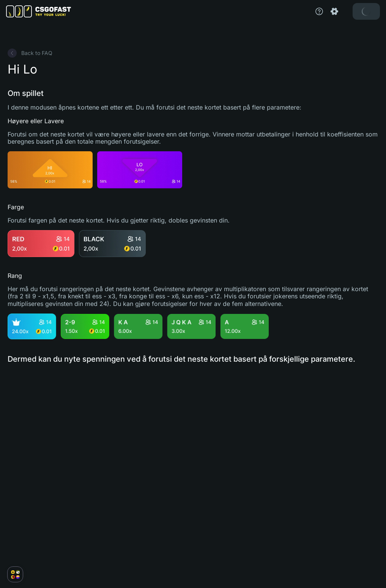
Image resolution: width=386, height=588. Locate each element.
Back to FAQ (30, 53)
